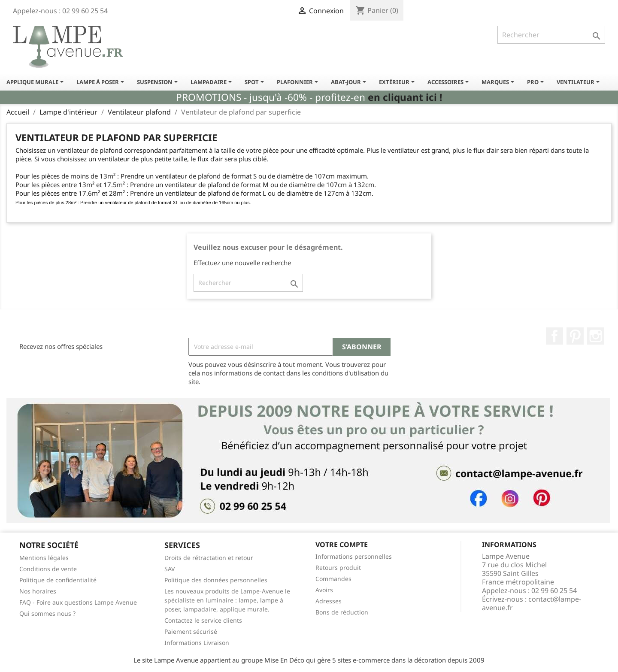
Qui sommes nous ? (47, 613)
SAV (170, 569)
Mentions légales (44, 558)
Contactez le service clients (203, 620)
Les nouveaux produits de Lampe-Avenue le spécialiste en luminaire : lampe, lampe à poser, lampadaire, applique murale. (227, 600)
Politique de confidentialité (58, 580)
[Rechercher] (551, 35)
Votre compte (342, 545)
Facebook (554, 336)
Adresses (329, 601)
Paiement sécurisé (191, 631)
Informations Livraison (197, 643)
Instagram (596, 336)
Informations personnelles (354, 556)
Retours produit (338, 568)
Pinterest (575, 336)
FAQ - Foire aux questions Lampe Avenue (78, 602)
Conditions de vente (48, 569)
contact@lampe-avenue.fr (532, 603)
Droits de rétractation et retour (209, 558)
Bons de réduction (342, 612)
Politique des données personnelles (216, 580)
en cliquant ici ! (405, 97)
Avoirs (324, 590)
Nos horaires (38, 591)
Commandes (333, 579)
